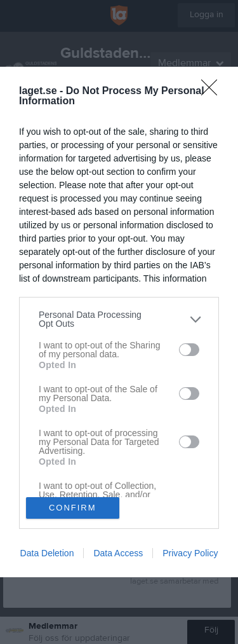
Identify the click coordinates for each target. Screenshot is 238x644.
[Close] (213, 92)
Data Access (118, 553)
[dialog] (119, 322)
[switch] (189, 350)
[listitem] (119, 319)
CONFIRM (73, 508)
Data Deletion (47, 553)
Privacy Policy (190, 553)
